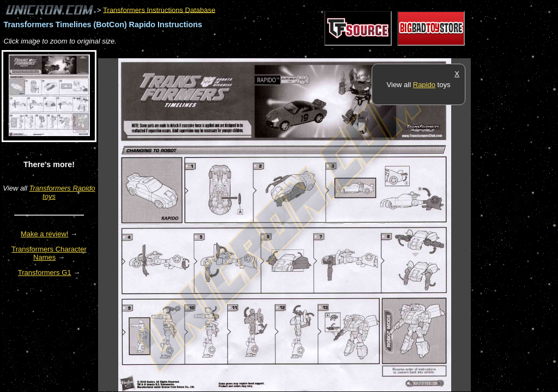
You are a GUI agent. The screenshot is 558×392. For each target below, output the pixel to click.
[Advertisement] (296, 53)
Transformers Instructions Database (159, 10)
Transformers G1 (45, 272)
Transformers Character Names (49, 253)
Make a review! (44, 234)
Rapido (424, 85)
